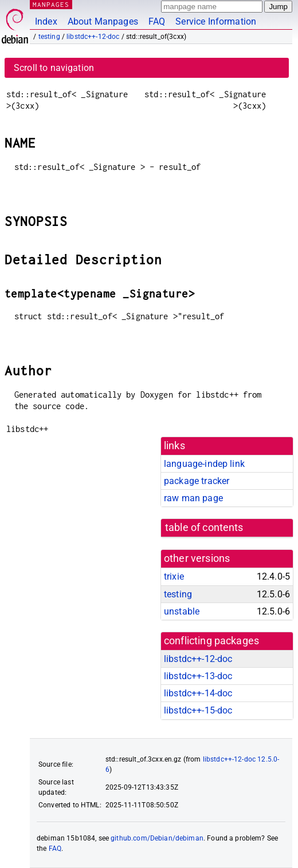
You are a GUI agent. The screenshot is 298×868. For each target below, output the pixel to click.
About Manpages (103, 21)
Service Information (216, 21)
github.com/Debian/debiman (157, 838)
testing (49, 37)
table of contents (204, 528)
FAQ (157, 21)
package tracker (197, 481)
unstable (182, 611)
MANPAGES (51, 4)
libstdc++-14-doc (198, 693)
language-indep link (204, 464)
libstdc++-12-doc (93, 37)
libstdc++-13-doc (198, 676)
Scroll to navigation (54, 68)
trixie (174, 576)
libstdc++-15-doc (198, 710)
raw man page (193, 498)
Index (46, 21)
